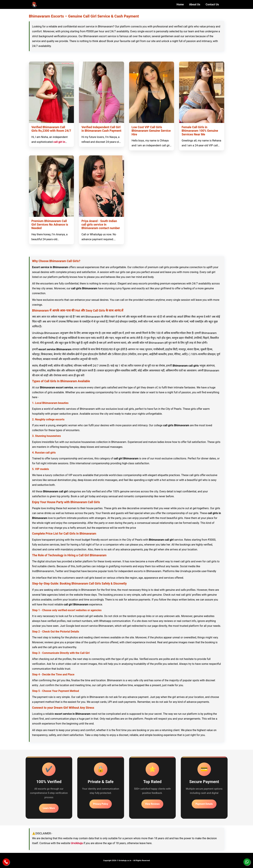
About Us (195, 4)
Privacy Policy (101, 804)
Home (180, 4)
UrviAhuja (77, 843)
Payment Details (204, 804)
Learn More (49, 808)
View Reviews (152, 804)
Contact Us (212, 4)
